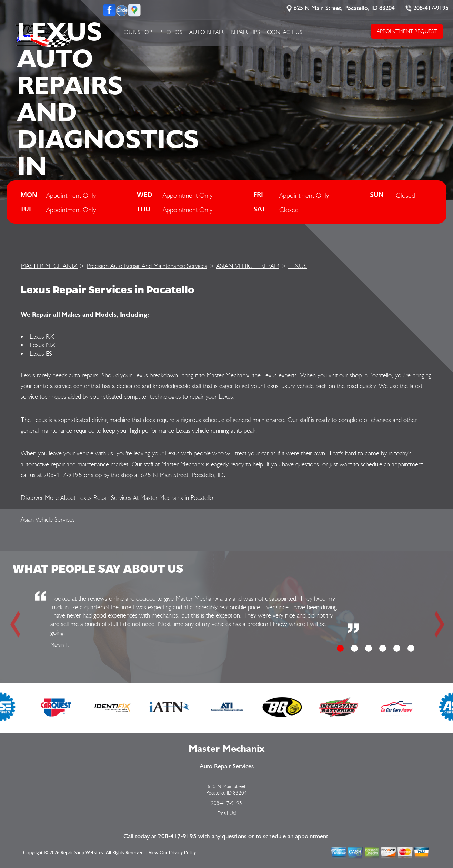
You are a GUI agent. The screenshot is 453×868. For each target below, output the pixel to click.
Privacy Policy (182, 853)
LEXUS (298, 266)
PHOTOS (171, 32)
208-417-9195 (431, 8)
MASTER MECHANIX (49, 266)
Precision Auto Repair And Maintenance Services (147, 266)
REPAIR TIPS (245, 32)
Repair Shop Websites (82, 853)
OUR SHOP (138, 32)
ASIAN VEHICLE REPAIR (248, 266)
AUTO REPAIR (207, 32)
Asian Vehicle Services (48, 519)
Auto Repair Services (227, 766)
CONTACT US (285, 32)
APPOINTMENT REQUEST (406, 31)
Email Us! (227, 813)
